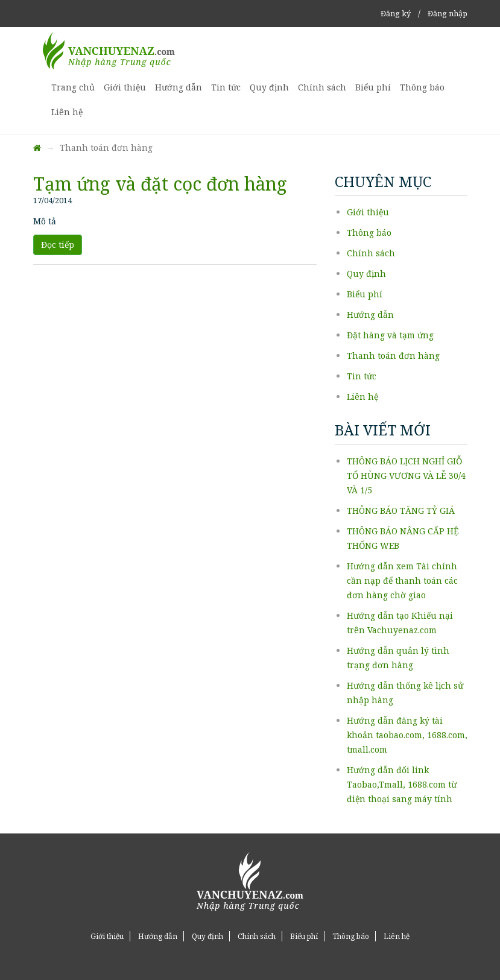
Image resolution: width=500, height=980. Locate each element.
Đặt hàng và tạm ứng (390, 335)
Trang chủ (73, 87)
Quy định (269, 87)
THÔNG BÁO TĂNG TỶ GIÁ (401, 511)
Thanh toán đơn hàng (393, 356)
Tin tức (226, 87)
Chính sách (322, 87)
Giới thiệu (125, 87)
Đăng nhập (448, 14)
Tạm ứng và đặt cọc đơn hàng (160, 184)
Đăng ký (396, 14)
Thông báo (422, 87)
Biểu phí (373, 87)
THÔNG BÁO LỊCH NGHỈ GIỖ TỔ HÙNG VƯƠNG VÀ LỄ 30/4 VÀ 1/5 (406, 476)
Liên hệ (67, 112)
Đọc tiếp (58, 245)
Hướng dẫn (179, 87)
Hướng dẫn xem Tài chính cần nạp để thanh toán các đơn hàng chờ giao (402, 580)
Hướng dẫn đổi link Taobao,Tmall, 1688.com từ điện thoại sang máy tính (402, 784)
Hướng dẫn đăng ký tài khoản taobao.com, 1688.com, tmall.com (407, 735)
